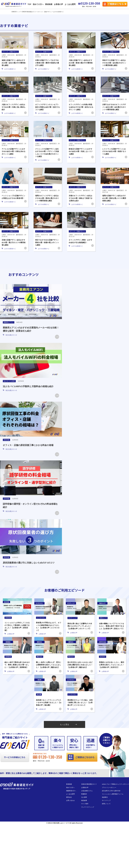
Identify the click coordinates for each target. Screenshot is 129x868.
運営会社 (69, 797)
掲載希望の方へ (71, 791)
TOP (29, 4)
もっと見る (68, 724)
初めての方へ (38, 4)
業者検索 (49, 4)
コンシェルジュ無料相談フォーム (113, 794)
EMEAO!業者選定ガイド (89, 784)
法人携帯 (84, 797)
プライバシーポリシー (109, 787)
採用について (106, 804)
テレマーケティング (88, 807)
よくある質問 (70, 4)
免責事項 (105, 797)
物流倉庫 (84, 800)
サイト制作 (85, 804)
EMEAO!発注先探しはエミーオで (58, 823)
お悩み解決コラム (87, 791)
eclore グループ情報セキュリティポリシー (115, 784)
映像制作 (84, 794)
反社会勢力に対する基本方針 (111, 791)
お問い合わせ (70, 800)
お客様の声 (58, 4)
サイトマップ (106, 800)
